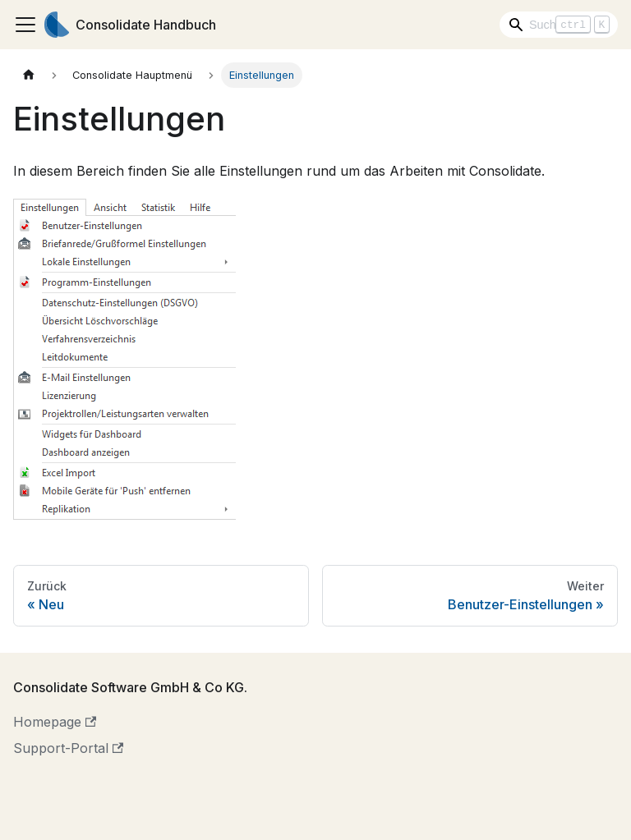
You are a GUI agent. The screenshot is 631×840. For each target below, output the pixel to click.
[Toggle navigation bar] (25, 25)
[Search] (559, 25)
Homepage (55, 722)
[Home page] (29, 75)
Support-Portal (68, 748)
